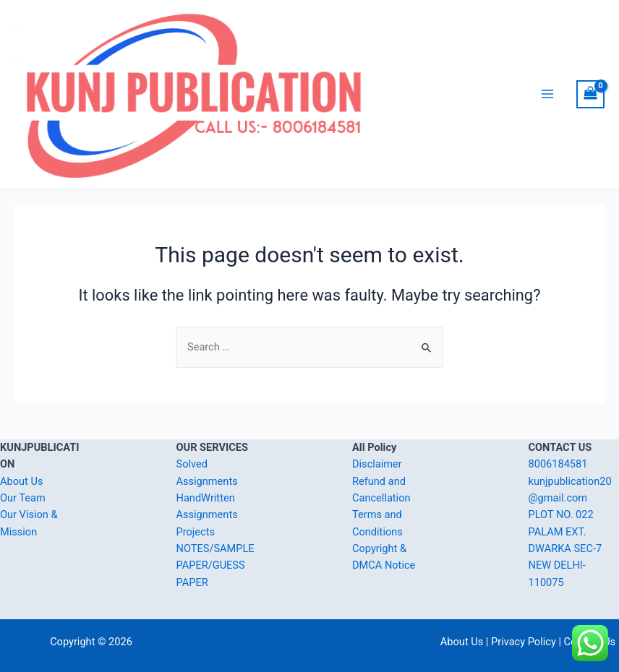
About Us (21, 481)
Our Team (23, 498)
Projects (196, 532)
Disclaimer (377, 464)
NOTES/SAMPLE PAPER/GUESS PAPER (215, 565)
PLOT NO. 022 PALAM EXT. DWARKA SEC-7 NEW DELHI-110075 (565, 548)
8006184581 (558, 464)
